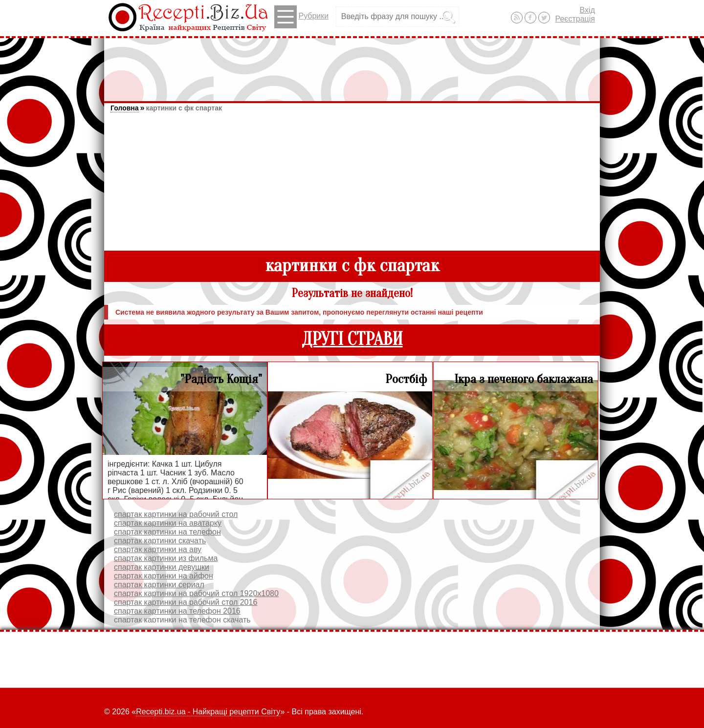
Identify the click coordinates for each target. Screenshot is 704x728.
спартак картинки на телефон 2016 (177, 611)
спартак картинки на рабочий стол (176, 514)
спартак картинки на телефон (167, 532)
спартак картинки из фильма (166, 558)
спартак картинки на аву (158, 549)
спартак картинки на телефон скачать (182, 620)
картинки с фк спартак (184, 108)
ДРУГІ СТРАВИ (352, 339)
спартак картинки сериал (159, 585)
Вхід (587, 10)
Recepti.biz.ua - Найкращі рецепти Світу (208, 712)
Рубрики (301, 17)
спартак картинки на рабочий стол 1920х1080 (196, 593)
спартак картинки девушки (162, 567)
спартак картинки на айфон (164, 576)
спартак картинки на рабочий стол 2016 (186, 602)
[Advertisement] (352, 65)
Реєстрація (575, 19)
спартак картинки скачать (160, 541)
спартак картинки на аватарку (168, 523)
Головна (125, 108)
